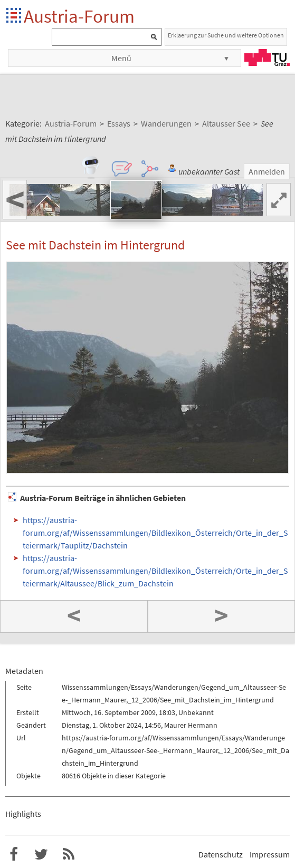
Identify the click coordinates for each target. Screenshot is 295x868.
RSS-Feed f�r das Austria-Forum (69, 854)
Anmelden (267, 171)
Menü (121, 58)
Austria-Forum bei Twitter (41, 854)
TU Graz (267, 57)
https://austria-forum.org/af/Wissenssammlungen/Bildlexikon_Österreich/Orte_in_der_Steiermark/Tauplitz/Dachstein (155, 533)
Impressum (270, 854)
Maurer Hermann (191, 725)
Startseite (15, 16)
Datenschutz (221, 854)
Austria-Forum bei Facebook (14, 854)
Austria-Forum (79, 16)
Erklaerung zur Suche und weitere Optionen (226, 35)
